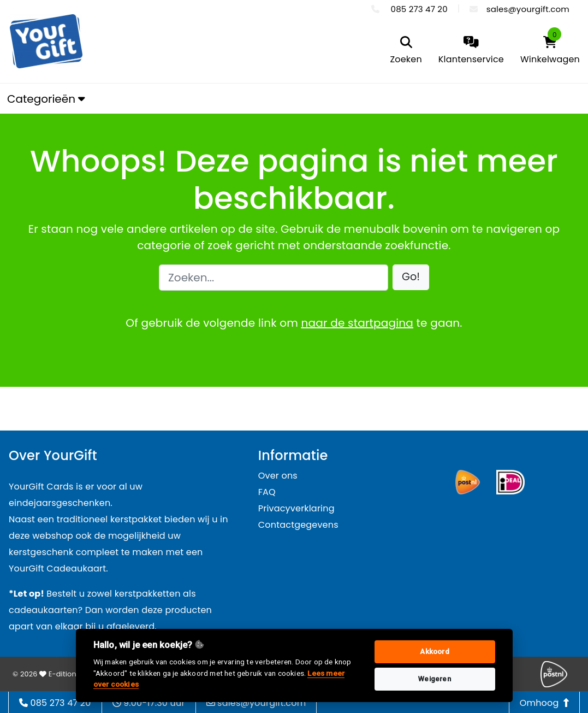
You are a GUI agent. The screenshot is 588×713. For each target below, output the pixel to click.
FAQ (267, 492)
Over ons (278, 476)
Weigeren (435, 679)
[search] (406, 51)
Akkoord (434, 652)
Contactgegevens (298, 525)
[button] (411, 277)
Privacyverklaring (296, 508)
